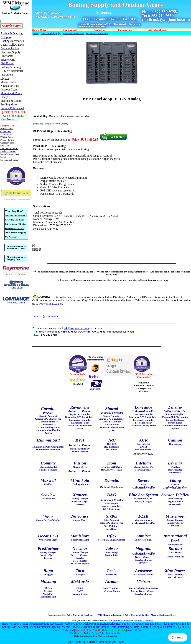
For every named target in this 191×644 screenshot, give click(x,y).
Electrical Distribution (73, 33)
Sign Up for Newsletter (16, 193)
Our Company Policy (80, 633)
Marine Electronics (144, 621)
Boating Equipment (122, 621)
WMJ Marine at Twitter (137, 615)
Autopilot (34, 624)
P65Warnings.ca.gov (50, 304)
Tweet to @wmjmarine (45, 316)
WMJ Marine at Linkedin (109, 615)
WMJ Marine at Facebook (80, 615)
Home (35, 33)
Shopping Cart (114, 633)
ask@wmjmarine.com (76, 328)
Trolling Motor (181, 627)
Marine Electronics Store (163, 615)
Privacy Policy (99, 633)
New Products (134, 630)
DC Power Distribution (97, 33)
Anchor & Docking (19, 624)
